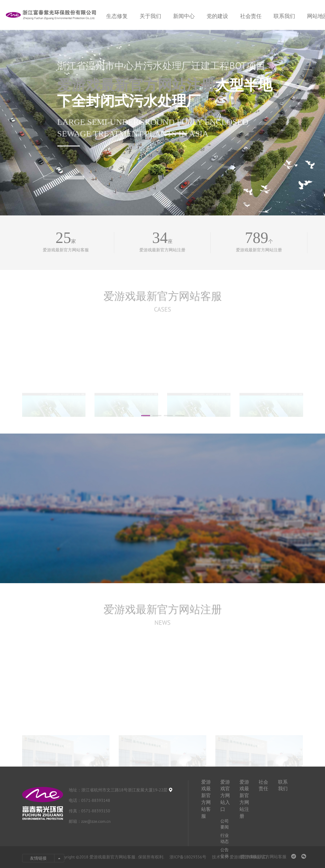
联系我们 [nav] (284, 16)
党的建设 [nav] (217, 16)
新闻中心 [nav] (184, 16)
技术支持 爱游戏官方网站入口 (240, 857)
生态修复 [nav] (117, 16)
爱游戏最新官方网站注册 (136, 85)
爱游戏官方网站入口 (225, 795)
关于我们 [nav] (150, 16)
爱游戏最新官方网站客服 (163, 305)
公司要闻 (225, 824)
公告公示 (225, 853)
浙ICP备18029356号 (189, 857)
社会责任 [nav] (251, 16)
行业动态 (225, 838)
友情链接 (38, 858)
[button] (53, 178)
